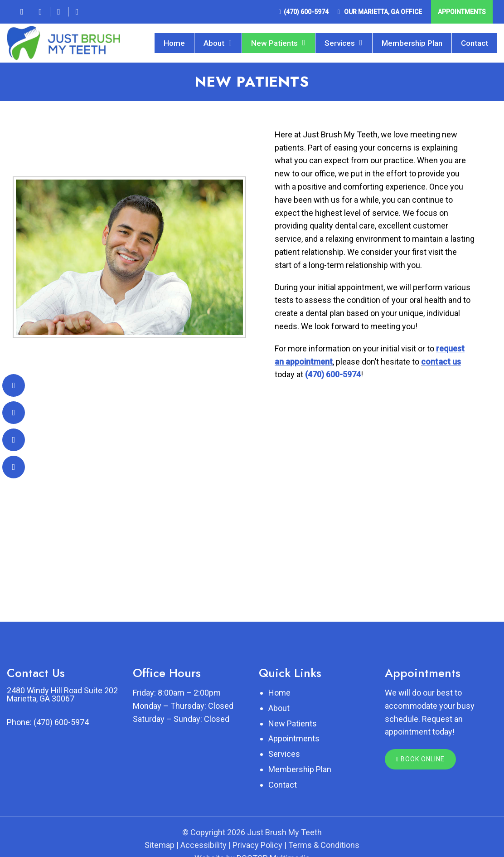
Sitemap (160, 845)
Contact (475, 43)
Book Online (420, 759)
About (214, 43)
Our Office (382, 12)
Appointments (462, 12)
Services (340, 43)
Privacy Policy (257, 845)
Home (174, 43)
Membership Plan (412, 43)
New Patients (274, 43)
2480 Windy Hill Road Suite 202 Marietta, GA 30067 (62, 695)
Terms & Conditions (324, 845)
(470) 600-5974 (306, 12)
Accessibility (204, 845)
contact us (441, 362)
